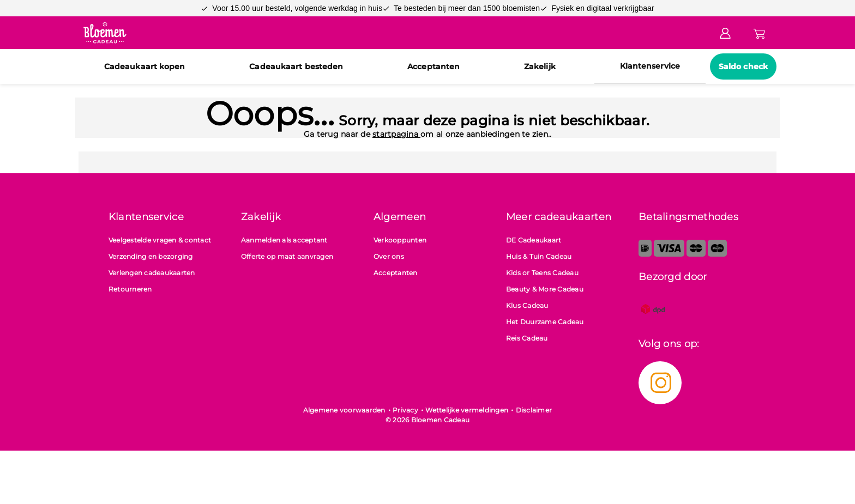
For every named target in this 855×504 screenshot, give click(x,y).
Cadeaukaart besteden (296, 66)
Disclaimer (534, 410)
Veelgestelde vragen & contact (160, 240)
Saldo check (743, 66)
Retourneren (130, 289)
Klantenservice (650, 66)
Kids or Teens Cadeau (542, 273)
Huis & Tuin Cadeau (539, 256)
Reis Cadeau (527, 338)
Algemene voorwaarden (344, 410)
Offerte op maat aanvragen (287, 256)
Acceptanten (433, 66)
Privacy (405, 410)
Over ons (389, 256)
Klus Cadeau (527, 305)
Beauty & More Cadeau (545, 289)
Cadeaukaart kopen (145, 66)
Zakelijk (540, 66)
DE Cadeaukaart (534, 240)
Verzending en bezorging (151, 256)
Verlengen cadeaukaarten (152, 273)
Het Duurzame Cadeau (545, 322)
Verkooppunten (400, 240)
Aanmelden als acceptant (284, 240)
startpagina (396, 134)
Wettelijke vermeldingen (467, 410)
